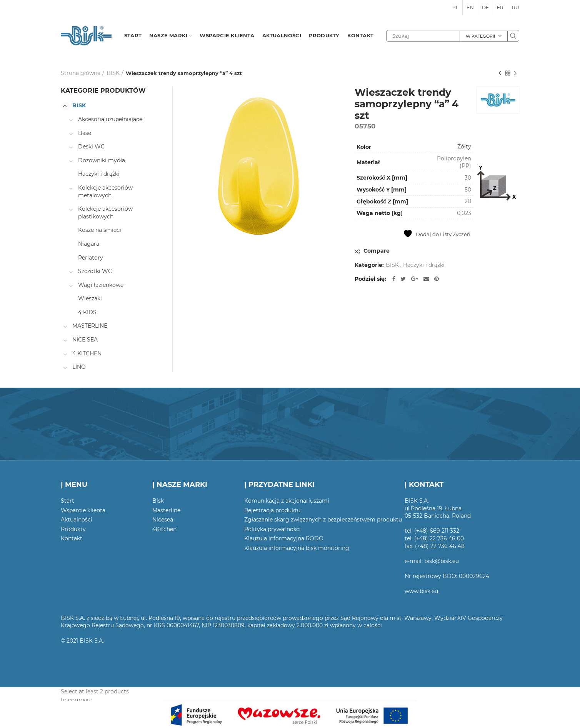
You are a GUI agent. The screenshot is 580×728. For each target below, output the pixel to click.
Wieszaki (90, 298)
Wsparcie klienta (83, 510)
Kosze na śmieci (100, 230)
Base (85, 133)
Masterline (166, 510)
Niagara (89, 244)
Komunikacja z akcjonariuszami (287, 501)
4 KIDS (87, 312)
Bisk (158, 501)
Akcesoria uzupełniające (110, 119)
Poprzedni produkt (500, 74)
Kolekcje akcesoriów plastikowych (105, 213)
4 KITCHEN (87, 353)
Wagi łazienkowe (101, 285)
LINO (79, 367)
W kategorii (480, 36)
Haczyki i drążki (424, 265)
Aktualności (77, 520)
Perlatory (91, 258)
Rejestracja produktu (272, 510)
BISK (113, 73)
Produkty (73, 529)
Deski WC (91, 147)
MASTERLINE (90, 326)
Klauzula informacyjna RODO (284, 538)
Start (67, 501)
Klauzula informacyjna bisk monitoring (297, 548)
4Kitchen (164, 529)
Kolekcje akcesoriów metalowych (105, 192)
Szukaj (513, 36)
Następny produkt (515, 74)
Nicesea (163, 520)
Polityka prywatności (272, 529)
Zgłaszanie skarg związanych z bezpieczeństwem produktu (323, 520)
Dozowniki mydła (102, 160)
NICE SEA (85, 340)
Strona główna (81, 73)
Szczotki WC (95, 271)
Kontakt (72, 538)
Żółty (464, 147)
